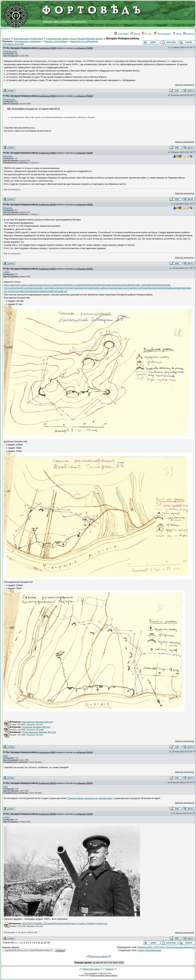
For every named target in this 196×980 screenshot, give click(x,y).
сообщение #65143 (48, 783)
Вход (177, 34)
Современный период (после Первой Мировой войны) (75, 39)
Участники (121, 34)
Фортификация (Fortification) (28, 39)
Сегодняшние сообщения (28, 41)
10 (39, 943)
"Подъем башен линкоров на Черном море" (90, 798)
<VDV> (7, 272)
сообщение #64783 (48, 205)
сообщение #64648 (48, 48)
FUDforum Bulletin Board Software (103, 975)
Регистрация (162, 34)
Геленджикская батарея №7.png (39, 732)
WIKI (56, 22)
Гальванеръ (9, 99)
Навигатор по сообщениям (84, 41)
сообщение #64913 (48, 269)
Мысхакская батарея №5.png (37, 722)
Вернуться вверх (99, 956)
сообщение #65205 (48, 814)
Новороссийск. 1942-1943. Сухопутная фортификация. (166, 947)
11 (42, 943)
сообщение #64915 (48, 752)
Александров (10, 51)
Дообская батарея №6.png (36, 727)
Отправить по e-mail (13, 44)
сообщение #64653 (48, 96)
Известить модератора (185, 85)
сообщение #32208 (84, 48)
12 (45, 943)
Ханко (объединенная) (149, 950)
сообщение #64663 (48, 153)
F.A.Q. (147, 34)
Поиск (135, 34)
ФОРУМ (47, 22)
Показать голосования (55, 41)
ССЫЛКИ (66, 22)
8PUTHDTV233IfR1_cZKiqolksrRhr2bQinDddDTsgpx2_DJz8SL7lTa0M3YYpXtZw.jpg (65, 924)
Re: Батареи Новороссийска (22, 48)
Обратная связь (91, 969)
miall (5, 756)
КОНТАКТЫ (79, 22)
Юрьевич (8, 156)
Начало (189, 34)
